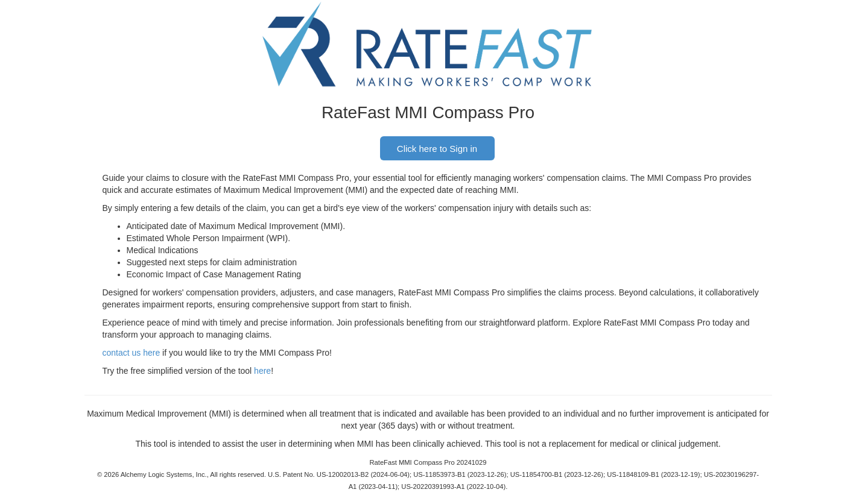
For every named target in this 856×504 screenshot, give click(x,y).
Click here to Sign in (437, 149)
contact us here (132, 353)
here (262, 371)
